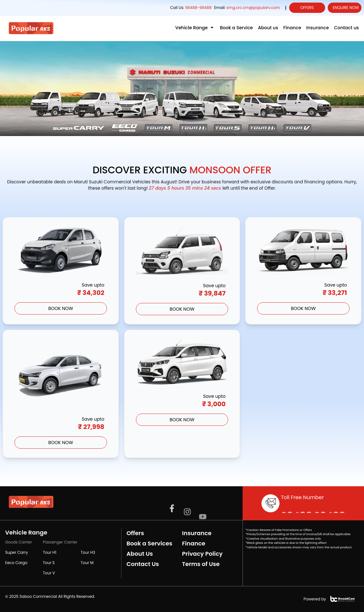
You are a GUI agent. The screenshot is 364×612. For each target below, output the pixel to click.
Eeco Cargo (16, 563)
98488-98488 (198, 8)
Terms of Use (201, 564)
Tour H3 (88, 552)
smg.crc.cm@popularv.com (253, 8)
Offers (135, 533)
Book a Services (150, 543)
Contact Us (143, 564)
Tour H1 (50, 552)
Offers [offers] (307, 8)
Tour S (49, 563)
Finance (194, 543)
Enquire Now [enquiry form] (346, 8)
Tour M (87, 563)
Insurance (197, 533)
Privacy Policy (202, 554)
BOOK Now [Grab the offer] (61, 308)
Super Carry (17, 552)
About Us (140, 554)
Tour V (49, 573)
